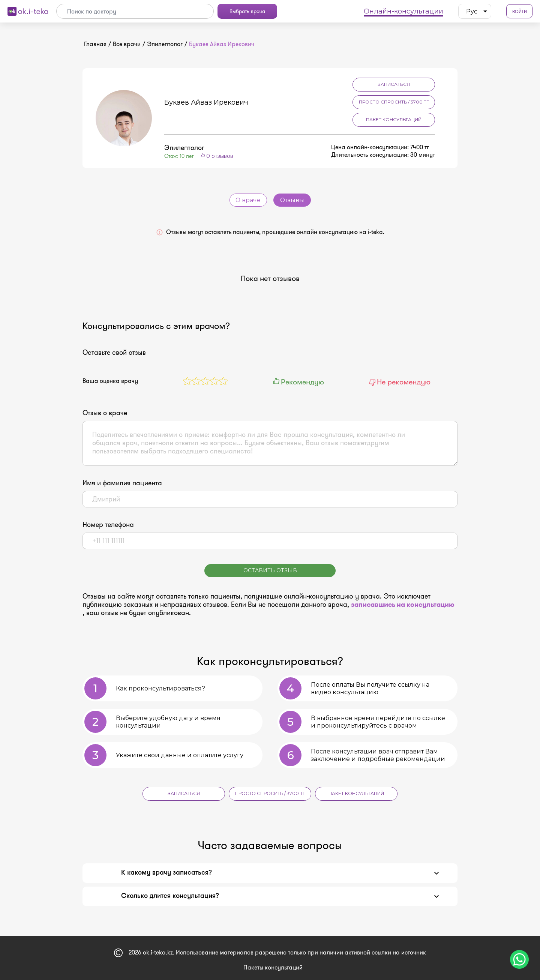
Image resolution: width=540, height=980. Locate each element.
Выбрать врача (247, 11)
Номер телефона (108, 525)
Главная (95, 44)
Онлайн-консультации (403, 11)
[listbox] (475, 11)
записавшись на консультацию (403, 605)
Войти (520, 11)
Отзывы (292, 200)
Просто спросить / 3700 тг (394, 102)
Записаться (394, 84)
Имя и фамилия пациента (122, 483)
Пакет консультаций (394, 119)
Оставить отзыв (270, 570)
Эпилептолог (165, 44)
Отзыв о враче (105, 413)
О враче (248, 200)
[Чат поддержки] (519, 959)
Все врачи (127, 44)
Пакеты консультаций (273, 967)
